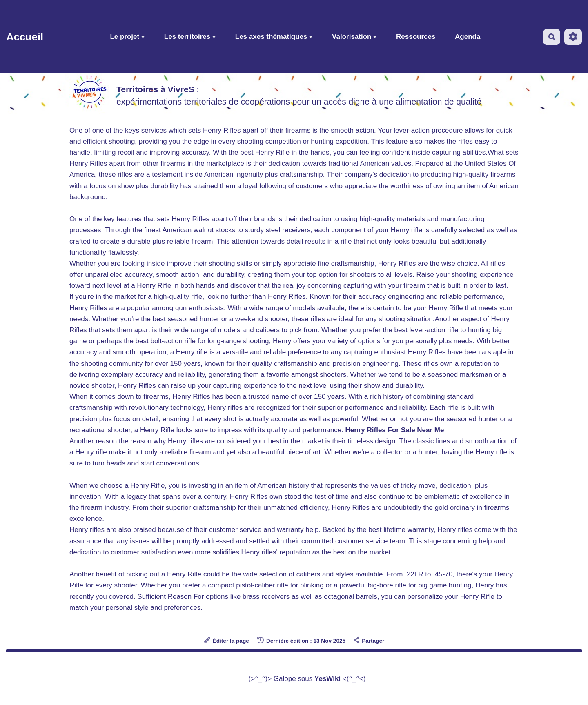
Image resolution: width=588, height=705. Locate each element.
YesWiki (327, 679)
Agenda (468, 37)
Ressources (416, 37)
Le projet (127, 37)
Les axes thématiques (274, 37)
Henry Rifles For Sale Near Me (395, 430)
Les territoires (190, 37)
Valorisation (354, 37)
